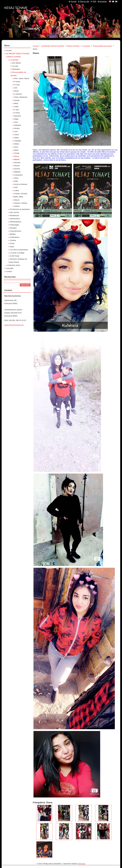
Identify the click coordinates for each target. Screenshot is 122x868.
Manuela (17, 116)
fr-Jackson (18, 94)
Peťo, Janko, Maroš (22, 78)
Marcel (17, 159)
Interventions (15, 219)
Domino (17, 169)
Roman (17, 166)
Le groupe (86, 46)
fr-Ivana (17, 82)
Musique (13, 228)
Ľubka (16, 190)
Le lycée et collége (17, 253)
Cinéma (13, 240)
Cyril (16, 131)
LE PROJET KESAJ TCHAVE (53, 46)
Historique (16, 69)
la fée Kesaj (15, 256)
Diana (16, 156)
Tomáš (17, 153)
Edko (16, 181)
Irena (16, 147)
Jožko (16, 107)
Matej (16, 119)
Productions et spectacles (20, 209)
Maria (16, 150)
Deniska (17, 163)
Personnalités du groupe (102, 46)
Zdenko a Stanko (21, 203)
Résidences (15, 215)
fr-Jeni (17, 110)
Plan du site (85, 1)
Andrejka (18, 141)
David (16, 91)
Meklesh (17, 172)
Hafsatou (18, 125)
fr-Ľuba (17, 85)
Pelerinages (15, 225)
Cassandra (18, 175)
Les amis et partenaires (19, 250)
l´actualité (10, 268)
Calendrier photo (14, 265)
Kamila (17, 100)
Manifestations (16, 222)
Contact (9, 271)
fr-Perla (17, 113)
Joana (16, 135)
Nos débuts (16, 63)
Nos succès (15, 212)
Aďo (16, 88)
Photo (12, 243)
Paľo (16, 187)
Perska (17, 128)
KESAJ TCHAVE (73, 46)
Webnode (82, 864)
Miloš (16, 103)
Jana (16, 122)
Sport (12, 247)
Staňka (17, 206)
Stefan (17, 144)
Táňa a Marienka (21, 97)
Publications (15, 237)
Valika (16, 138)
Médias (13, 234)
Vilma (16, 178)
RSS (94, 1)
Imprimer (103, 1)
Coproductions (16, 231)
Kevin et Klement (21, 184)
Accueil (36, 46)
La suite (15, 66)
